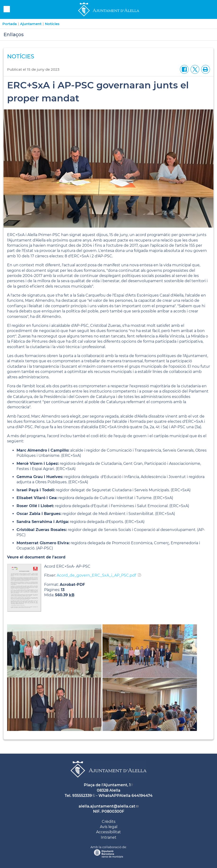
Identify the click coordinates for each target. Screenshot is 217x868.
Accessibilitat (108, 832)
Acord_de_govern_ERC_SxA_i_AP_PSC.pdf (96, 575)
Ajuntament (31, 24)
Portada (10, 24)
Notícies (52, 24)
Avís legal (109, 827)
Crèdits (109, 822)
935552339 (82, 796)
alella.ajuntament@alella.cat (107, 806)
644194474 (142, 796)
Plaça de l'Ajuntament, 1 (107, 785)
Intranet (109, 837)
